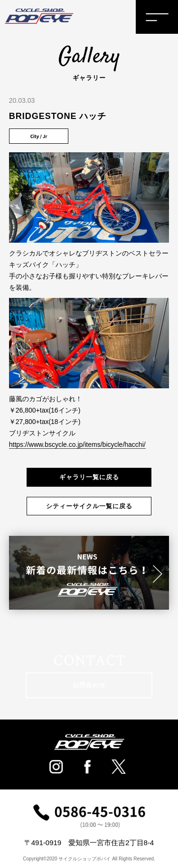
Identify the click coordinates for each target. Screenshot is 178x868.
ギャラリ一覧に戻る (89, 477)
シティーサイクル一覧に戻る (89, 506)
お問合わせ (89, 685)
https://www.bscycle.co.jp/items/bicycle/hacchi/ (77, 444)
